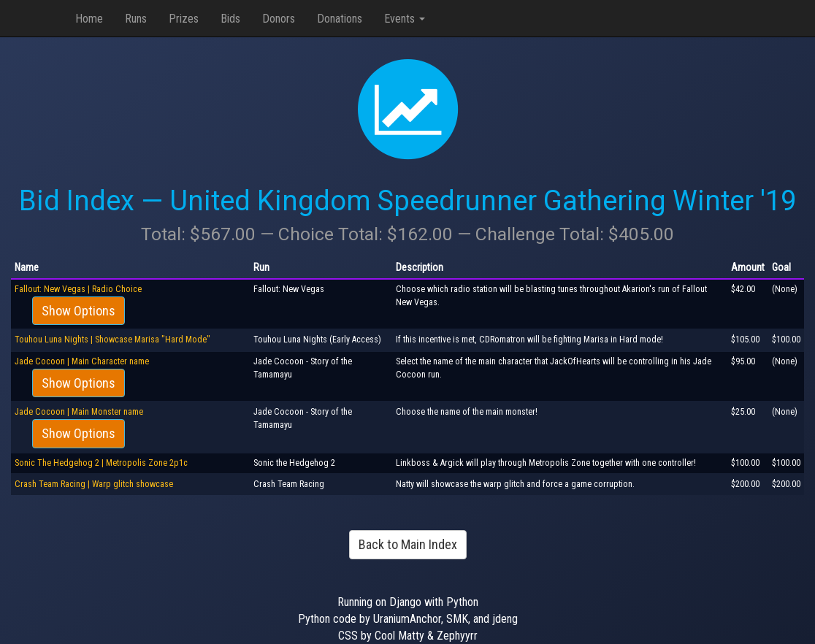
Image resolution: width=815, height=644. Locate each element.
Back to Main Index (408, 544)
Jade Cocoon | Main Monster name (79, 412)
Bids (230, 19)
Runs (136, 19)
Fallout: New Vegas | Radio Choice (78, 289)
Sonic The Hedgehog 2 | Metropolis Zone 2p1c (101, 463)
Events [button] (405, 19)
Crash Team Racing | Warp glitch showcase (94, 484)
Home (89, 19)
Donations (340, 19)
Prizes (184, 19)
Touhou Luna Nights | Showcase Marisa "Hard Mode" (112, 340)
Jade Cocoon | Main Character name (82, 361)
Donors (279, 19)
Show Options (79, 311)
